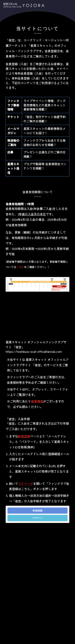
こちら (20, 267)
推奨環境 (37, 401)
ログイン (38, 518)
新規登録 (24, 436)
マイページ (26, 484)
